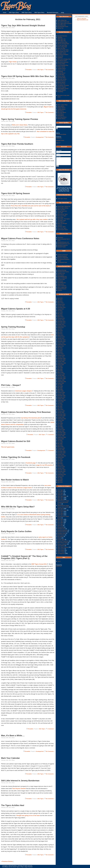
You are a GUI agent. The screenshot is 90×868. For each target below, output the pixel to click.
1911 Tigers (42, 729)
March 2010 (60, 354)
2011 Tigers (40, 70)
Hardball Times (61, 273)
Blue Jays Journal (62, 79)
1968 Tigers (60, 493)
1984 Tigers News (62, 496)
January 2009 (61, 376)
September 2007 (62, 400)
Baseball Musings (62, 270)
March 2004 (60, 465)
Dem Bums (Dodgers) (63, 55)
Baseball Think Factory (63, 272)
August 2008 (61, 383)
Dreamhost (59, 138)
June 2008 (60, 386)
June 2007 (60, 405)
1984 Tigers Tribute (62, 199)
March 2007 (60, 410)
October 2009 (61, 362)
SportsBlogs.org (61, 283)
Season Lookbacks (62, 544)
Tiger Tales (60, 213)
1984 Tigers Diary (39, 12)
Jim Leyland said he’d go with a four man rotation (32, 219)
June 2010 (60, 349)
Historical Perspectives (63, 541)
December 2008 (61, 377)
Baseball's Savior (62, 53)
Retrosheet (60, 238)
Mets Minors (61, 111)
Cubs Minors (61, 114)
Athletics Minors (61, 119)
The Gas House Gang (63, 50)
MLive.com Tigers (62, 216)
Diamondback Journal (63, 89)
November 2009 (61, 360)
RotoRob (60, 290)
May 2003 (60, 481)
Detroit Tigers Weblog (63, 208)
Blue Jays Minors (62, 113)
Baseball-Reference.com (64, 244)
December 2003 (61, 470)
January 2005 (61, 450)
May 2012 (60, 314)
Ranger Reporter (62, 90)
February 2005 (61, 448)
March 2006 (60, 428)
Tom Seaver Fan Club (63, 51)
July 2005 (60, 440)
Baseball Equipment (62, 530)
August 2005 (61, 439)
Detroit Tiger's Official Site (64, 207)
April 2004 (60, 464)
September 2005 (62, 437)
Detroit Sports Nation (63, 230)
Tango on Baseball (62, 278)
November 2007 (61, 397)
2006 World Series (62, 510)
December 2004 (61, 451)
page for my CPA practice (45, 465)
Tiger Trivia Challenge (63, 547)
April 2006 (60, 427)
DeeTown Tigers (62, 227)
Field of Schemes (62, 286)
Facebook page (31, 463)
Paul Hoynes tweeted (19, 789)
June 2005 (60, 442)
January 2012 (61, 320)
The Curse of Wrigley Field (64, 59)
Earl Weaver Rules (62, 61)
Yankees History (62, 68)
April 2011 (60, 334)
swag (62, 12)
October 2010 (61, 343)
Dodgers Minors (61, 108)
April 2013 (60, 301)
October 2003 (61, 473)
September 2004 (62, 456)
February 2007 (61, 411)
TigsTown (60, 225)
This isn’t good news (8, 447)
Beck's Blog (60, 217)
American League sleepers (24, 391)
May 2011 (60, 332)
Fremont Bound (61, 73)
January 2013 (61, 306)
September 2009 (62, 363)
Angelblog (60, 58)
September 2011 (62, 326)
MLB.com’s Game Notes (20, 125)
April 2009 (60, 371)
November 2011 (61, 323)
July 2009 (60, 366)
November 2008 (61, 379)
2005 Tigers (60, 499)
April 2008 (60, 389)
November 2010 (61, 341)
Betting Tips (60, 28)
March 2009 (60, 372)
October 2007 (61, 399)
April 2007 (60, 408)
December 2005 (61, 433)
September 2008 (62, 382)
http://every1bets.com (82, 20)
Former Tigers (61, 540)
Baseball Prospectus (63, 245)
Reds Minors (61, 116)
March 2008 (60, 391)
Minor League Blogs (62, 105)
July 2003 (60, 478)
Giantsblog (60, 72)
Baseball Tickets (60, 140)
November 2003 (61, 471)
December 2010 (61, 340)
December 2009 (61, 359)
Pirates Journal (61, 67)
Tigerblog (60, 38)
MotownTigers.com (62, 211)
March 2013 (60, 303)
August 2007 (61, 402)
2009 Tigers (60, 515)
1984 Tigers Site (62, 39)
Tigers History (61, 550)
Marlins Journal (61, 76)
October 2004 (61, 454)
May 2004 (60, 462)
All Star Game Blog (62, 45)
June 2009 (60, 368)
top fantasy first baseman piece (31, 418)
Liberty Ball (60, 56)
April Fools (60, 526)
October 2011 (61, 324)
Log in (59, 561)
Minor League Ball (62, 287)
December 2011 (61, 321)
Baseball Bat (61, 527)
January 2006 (61, 431)
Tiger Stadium (61, 546)
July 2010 (60, 348)
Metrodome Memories (63, 62)
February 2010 (61, 355)
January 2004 (61, 468)
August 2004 (61, 457)
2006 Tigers (60, 509)
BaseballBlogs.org (62, 276)
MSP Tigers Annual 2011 (39, 564)
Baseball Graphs (62, 247)
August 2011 (61, 328)
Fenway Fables (61, 64)
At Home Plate (61, 280)
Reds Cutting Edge (62, 47)
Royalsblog (60, 92)
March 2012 (60, 317)
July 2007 (60, 403)
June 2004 (60, 461)
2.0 (58, 143)
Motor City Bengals (62, 224)
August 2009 (61, 365)
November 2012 (61, 307)
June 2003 (60, 479)
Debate (59, 538)
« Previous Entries (7, 861)
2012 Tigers (60, 523)
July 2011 (60, 329)
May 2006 (60, 425)
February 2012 (61, 318)
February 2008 (61, 393)
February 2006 (61, 430)
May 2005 (60, 444)
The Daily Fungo (62, 220)
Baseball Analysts (62, 289)
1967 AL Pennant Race (63, 44)
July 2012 (60, 311)
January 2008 (61, 394)
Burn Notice (60, 536)
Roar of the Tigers (62, 228)
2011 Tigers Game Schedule (65, 23)
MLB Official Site (62, 25)
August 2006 (61, 420)
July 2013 (60, 300)
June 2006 (60, 423)
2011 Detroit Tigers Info (63, 22)
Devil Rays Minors (62, 117)
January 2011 (61, 338)
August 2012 (61, 309)
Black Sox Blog (61, 48)
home (5, 12)
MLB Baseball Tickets (63, 27)
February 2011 (61, 337)
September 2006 (62, 419)
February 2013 (61, 304)
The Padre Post (61, 84)
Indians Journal (61, 70)
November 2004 (61, 453)
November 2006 (61, 416)
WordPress (59, 566)
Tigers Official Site (62, 20)
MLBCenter (60, 281)
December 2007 (61, 396)
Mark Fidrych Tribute (63, 543)
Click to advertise (82, 19)
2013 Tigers (60, 524)
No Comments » (50, 70)
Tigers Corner (61, 549)
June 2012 (60, 312)
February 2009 (61, 374)
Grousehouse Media (61, 134)
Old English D (61, 222)
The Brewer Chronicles (63, 85)
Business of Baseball (63, 258)
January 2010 (61, 357)
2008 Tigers (60, 513)
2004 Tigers (60, 498)
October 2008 (61, 380)
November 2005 (61, 434)
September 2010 (62, 345)
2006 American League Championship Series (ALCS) (63, 502)
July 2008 (60, 385)
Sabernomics (61, 284)
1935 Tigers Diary (14, 12)
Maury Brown (61, 275)
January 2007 (61, 413)
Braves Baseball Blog (63, 65)
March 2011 (60, 335)
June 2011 (60, 331)
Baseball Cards (61, 529)
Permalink (29, 70)
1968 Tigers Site (62, 41)
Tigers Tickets (61, 552)
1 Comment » (51, 435)
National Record (62, 81)
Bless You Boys (61, 210)
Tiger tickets (13, 62)
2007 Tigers (60, 512)
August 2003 (61, 476)
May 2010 (60, 351)
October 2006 (61, 417)
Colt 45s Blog (61, 75)
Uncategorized (40, 137)
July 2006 (60, 422)
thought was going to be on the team (28, 816)
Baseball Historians (53, 12)
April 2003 (60, 482)
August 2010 (61, 346)
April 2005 (60, 445)
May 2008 (60, 388)
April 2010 (60, 352)
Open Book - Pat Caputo (64, 219)
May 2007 (60, 406)
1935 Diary (60, 492)
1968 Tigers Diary (27, 12)
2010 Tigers (60, 519)
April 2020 (60, 298)
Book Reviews (61, 535)
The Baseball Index (62, 262)
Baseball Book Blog (62, 42)
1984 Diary (60, 495)
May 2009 (60, 369)
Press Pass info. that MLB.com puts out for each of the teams (30, 206)
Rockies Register (62, 87)
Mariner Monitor (61, 82)
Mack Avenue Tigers (63, 214)
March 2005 (60, 447)
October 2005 (61, 436)
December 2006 (61, 414)
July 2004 (60, 459)
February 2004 (61, 467)
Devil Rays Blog (61, 78)
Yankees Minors (61, 109)
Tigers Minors (61, 106)
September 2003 (62, 474)
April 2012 (60, 315)
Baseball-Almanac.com (63, 242)
